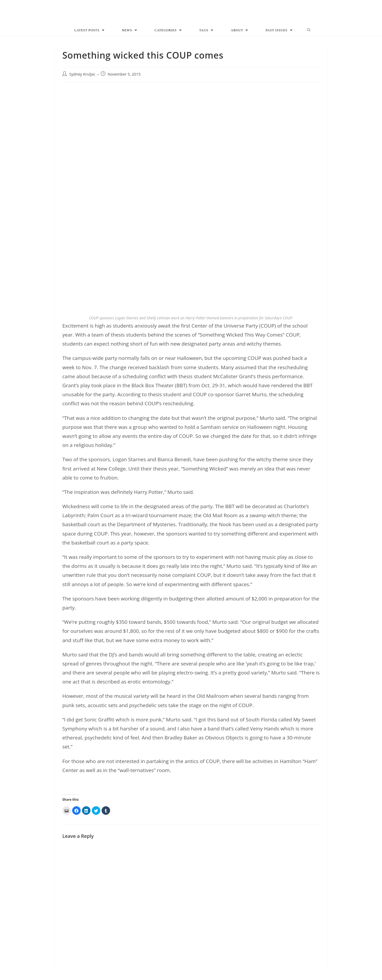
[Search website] (309, 30)
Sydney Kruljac (82, 74)
